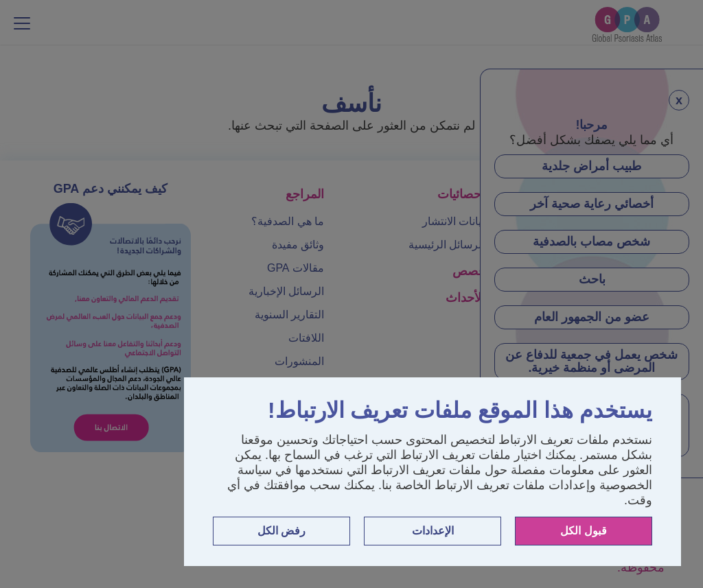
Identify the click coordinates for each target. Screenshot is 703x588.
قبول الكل (583, 531)
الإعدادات (433, 531)
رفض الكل (281, 531)
